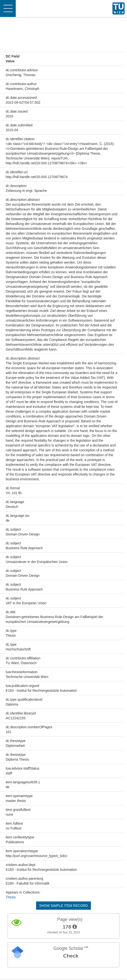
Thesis (11, 897)
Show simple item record (64, 906)
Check (71, 956)
